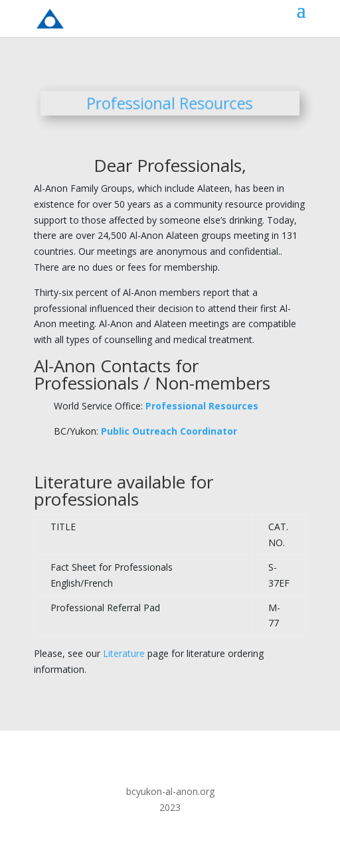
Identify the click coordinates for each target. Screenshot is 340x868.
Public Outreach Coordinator (169, 431)
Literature (124, 653)
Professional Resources (202, 406)
